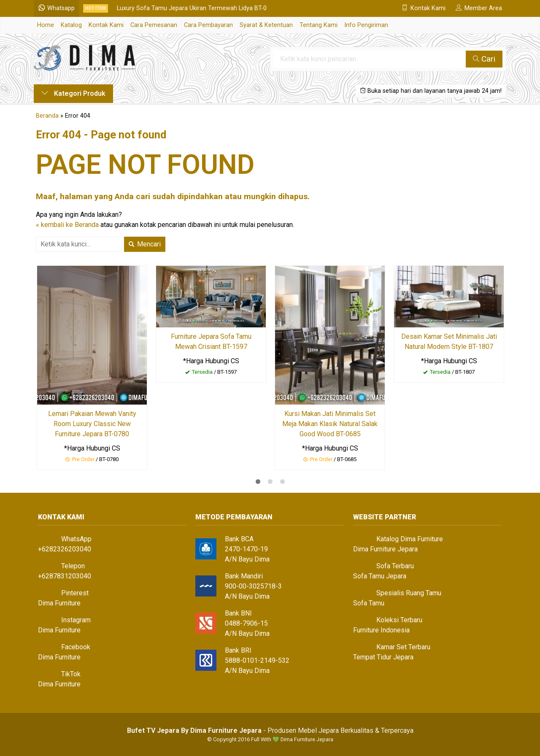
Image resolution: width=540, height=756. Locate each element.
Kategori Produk (73, 93)
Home (46, 25)
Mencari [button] (145, 244)
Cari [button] (484, 59)
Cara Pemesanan (154, 25)
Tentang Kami (319, 25)
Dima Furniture (59, 603)
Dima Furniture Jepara (385, 549)
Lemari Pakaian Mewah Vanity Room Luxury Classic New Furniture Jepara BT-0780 (92, 424)
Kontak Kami (106, 25)
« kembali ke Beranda (67, 225)
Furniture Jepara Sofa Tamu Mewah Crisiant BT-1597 (211, 342)
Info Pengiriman (366, 25)
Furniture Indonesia (381, 630)
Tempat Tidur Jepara (383, 657)
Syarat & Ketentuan (266, 25)
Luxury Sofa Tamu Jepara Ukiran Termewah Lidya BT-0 (192, 8)
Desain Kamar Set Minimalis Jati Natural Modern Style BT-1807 (449, 342)
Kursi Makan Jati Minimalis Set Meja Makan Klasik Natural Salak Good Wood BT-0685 (330, 424)
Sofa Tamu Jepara (380, 576)
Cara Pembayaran (208, 25)
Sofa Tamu (369, 603)
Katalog (71, 25)
